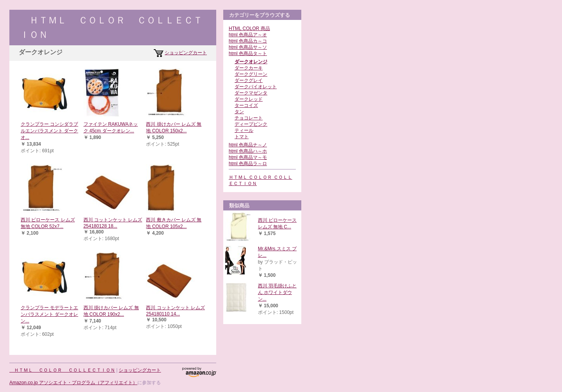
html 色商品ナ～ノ (248, 145)
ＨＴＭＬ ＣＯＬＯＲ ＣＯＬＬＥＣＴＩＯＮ (62, 370)
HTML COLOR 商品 (249, 29)
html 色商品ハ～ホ (248, 151)
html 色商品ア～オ (248, 35)
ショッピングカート (186, 53)
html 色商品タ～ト (248, 53)
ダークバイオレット (256, 87)
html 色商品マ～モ (248, 157)
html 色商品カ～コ (248, 41)
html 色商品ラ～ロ (248, 164)
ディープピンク (251, 124)
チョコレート (249, 118)
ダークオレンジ (251, 62)
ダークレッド (249, 99)
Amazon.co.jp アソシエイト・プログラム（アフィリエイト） (73, 383)
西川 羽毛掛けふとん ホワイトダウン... (277, 292)
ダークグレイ (249, 80)
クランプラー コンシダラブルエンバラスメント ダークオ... (49, 131)
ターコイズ (246, 105)
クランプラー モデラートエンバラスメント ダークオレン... (49, 314)
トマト (242, 137)
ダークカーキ (249, 68)
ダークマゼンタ (251, 93)
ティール (244, 130)
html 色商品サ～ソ (248, 47)
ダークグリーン (251, 74)
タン (239, 112)
